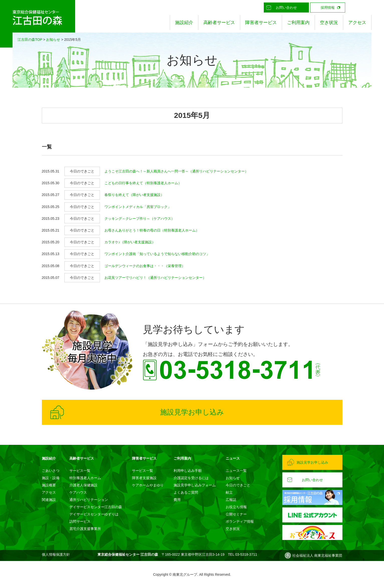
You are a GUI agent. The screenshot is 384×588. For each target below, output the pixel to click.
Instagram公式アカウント (366, 8)
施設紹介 (184, 23)
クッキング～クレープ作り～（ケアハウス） (140, 219)
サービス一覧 (80, 471)
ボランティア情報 (240, 521)
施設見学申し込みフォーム (195, 485)
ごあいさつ (51, 471)
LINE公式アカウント (355, 8)
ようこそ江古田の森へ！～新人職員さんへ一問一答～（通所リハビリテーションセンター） (176, 171)
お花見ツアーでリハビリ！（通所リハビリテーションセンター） (155, 278)
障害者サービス (261, 23)
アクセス (357, 23)
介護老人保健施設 (83, 485)
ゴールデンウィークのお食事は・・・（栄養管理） (145, 266)
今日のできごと (238, 485)
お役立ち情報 (236, 507)
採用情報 (328, 8)
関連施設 (49, 500)
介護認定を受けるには (191, 478)
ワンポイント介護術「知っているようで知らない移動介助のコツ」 (157, 254)
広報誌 (231, 500)
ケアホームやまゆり (148, 485)
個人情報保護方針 (56, 554)
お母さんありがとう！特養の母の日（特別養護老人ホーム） (152, 230)
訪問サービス (80, 521)
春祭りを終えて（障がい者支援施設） (134, 195)
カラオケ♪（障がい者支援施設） (130, 242)
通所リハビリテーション (89, 500)
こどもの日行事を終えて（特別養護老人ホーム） (143, 183)
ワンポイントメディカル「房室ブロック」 (138, 207)
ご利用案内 (298, 23)
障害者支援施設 (144, 478)
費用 (177, 500)
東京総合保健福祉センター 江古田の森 (38, 24)
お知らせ (53, 40)
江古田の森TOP (30, 40)
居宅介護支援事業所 (85, 529)
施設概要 (49, 485)
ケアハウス (78, 492)
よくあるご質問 (186, 492)
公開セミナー (236, 514)
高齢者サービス (219, 23)
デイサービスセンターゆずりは (94, 514)
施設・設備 (51, 478)
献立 (229, 492)
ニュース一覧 (236, 471)
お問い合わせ (286, 8)
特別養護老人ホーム (85, 478)
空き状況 (329, 23)
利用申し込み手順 (188, 471)
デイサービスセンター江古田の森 (96, 507)
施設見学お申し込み (192, 412)
